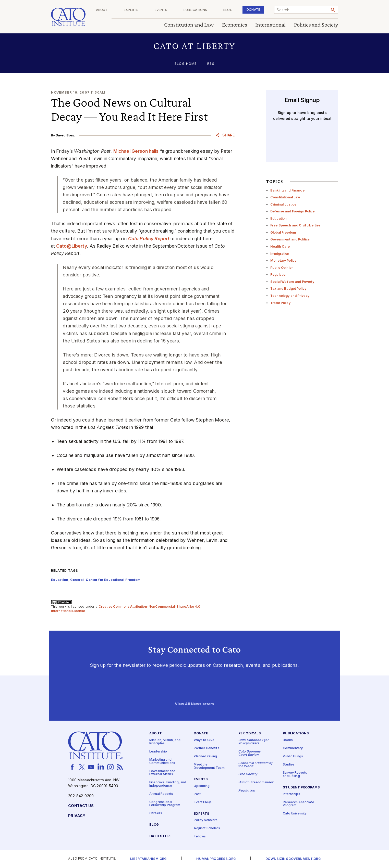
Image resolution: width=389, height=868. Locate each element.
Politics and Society (316, 25)
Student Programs (301, 788)
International (271, 25)
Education (278, 218)
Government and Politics (290, 239)
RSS (211, 64)
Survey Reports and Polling (295, 774)
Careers (156, 814)
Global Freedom (283, 232)
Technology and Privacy (290, 296)
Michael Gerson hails (136, 151)
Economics (235, 25)
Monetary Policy (283, 260)
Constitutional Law (285, 197)
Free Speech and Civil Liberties (295, 225)
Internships (291, 794)
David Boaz (65, 135)
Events (175, 10)
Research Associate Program (299, 804)
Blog (235, 10)
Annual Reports (161, 794)
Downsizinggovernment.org (293, 859)
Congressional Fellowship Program (165, 804)
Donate (257, 10)
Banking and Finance (287, 190)
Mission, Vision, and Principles (165, 742)
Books (288, 740)
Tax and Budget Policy (288, 289)
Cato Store (160, 836)
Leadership (158, 752)
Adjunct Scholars (207, 828)
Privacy (77, 816)
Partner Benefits (206, 748)
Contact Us (81, 806)
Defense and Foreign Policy (293, 211)
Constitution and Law (189, 25)
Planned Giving (205, 756)
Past (197, 794)
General (77, 580)
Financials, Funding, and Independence (168, 784)
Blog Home (186, 64)
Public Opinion (282, 268)
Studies (289, 765)
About (123, 10)
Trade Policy (280, 303)
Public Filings (293, 756)
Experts (149, 10)
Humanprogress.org (216, 859)
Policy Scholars (206, 820)
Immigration (280, 254)
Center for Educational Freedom (113, 580)
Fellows (200, 837)
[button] (195, 46)
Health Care (280, 246)
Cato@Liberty (72, 246)
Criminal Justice (283, 204)
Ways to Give (204, 740)
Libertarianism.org (148, 859)
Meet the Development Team (209, 766)
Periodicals (250, 733)
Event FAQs (203, 802)
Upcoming (202, 786)
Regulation (279, 275)
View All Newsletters (195, 704)
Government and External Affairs (162, 773)
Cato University (295, 814)
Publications (206, 10)
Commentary (293, 748)
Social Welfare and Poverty (292, 282)
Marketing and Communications (162, 761)
